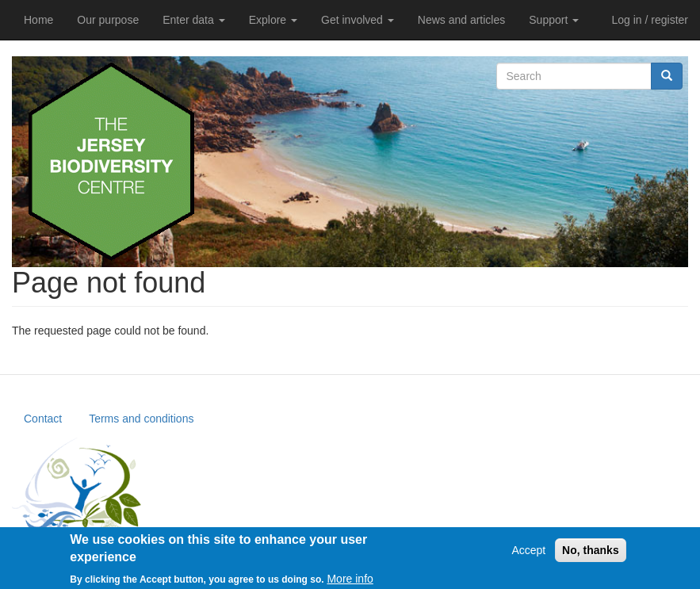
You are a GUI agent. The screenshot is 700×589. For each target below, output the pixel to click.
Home (38, 20)
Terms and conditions (141, 419)
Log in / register (650, 20)
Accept (528, 555)
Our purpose (108, 20)
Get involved (358, 20)
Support (554, 20)
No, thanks (591, 555)
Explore (273, 20)
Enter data (194, 20)
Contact (43, 419)
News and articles (462, 20)
